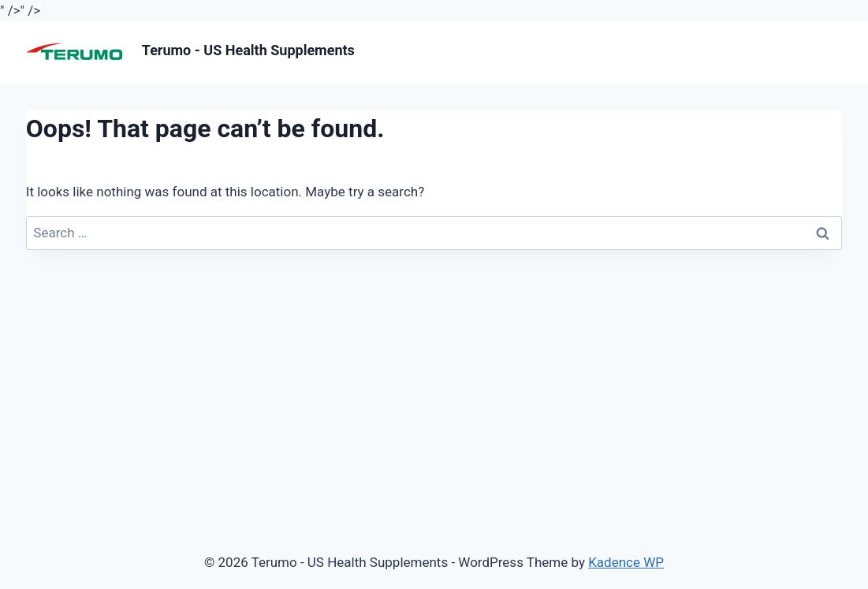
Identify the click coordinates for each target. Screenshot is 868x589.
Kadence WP (626, 562)
